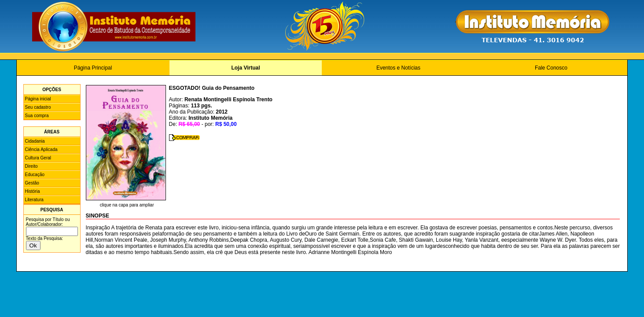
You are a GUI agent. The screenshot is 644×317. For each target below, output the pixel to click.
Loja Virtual (245, 68)
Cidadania (35, 141)
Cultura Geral (38, 158)
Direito (31, 166)
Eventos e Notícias (398, 68)
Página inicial (38, 99)
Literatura (34, 200)
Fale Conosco (551, 68)
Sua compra (37, 116)
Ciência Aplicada (41, 149)
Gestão (32, 183)
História (33, 191)
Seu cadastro (38, 107)
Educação (35, 175)
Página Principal (93, 68)
